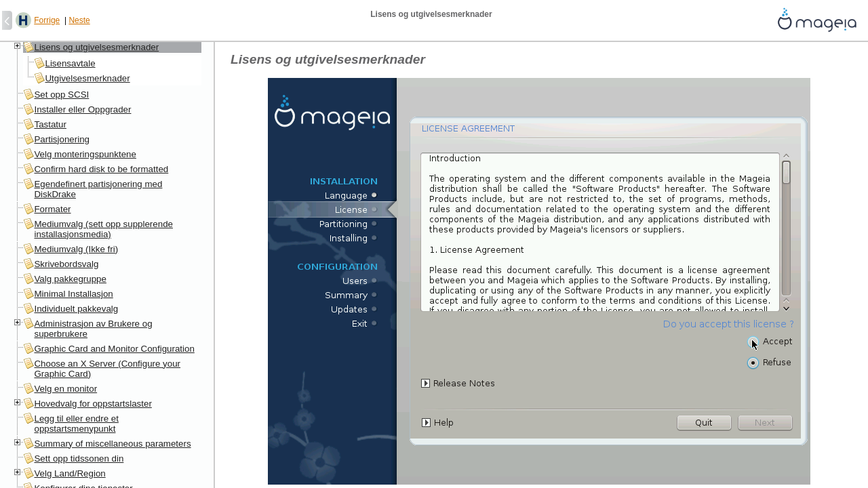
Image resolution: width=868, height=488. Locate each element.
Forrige (47, 20)
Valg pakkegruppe (70, 279)
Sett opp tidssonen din (79, 459)
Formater (52, 209)
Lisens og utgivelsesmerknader (96, 47)
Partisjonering (62, 139)
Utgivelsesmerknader (87, 78)
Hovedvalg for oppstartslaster (93, 404)
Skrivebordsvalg (66, 264)
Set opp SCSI (61, 95)
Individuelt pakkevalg (76, 309)
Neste (79, 20)
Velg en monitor (65, 389)
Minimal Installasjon (73, 294)
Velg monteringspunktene (85, 154)
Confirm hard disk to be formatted (101, 169)
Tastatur (50, 124)
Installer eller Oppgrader (82, 109)
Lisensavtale (70, 63)
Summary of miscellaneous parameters (112, 444)
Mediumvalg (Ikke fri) (76, 249)
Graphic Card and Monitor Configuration (114, 349)
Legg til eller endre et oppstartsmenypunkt (76, 424)
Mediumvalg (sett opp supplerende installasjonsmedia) (103, 229)
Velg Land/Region (70, 473)
